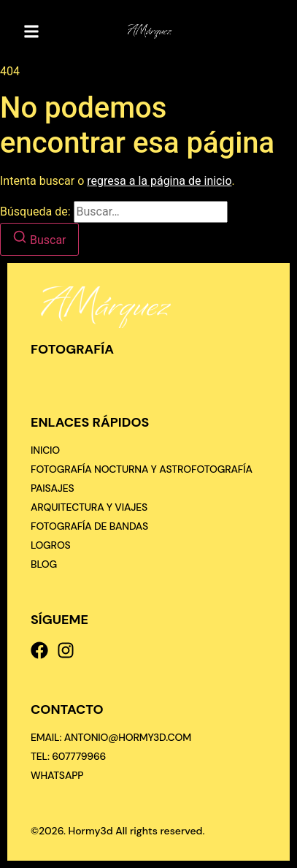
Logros (51, 545)
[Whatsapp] (57, 775)
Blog (44, 564)
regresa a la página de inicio (159, 181)
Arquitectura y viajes (89, 507)
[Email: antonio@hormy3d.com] (111, 737)
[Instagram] (66, 650)
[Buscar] (39, 239)
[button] (31, 31)
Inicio (45, 450)
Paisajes (53, 488)
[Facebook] (39, 650)
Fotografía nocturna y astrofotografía (142, 469)
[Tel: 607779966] (68, 756)
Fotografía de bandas (89, 526)
